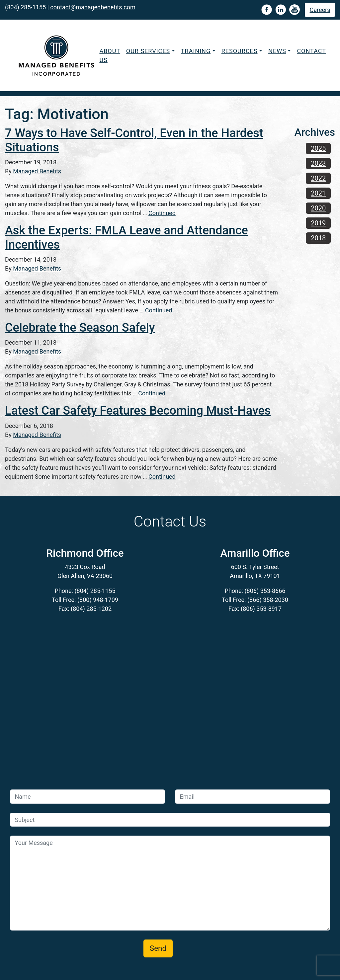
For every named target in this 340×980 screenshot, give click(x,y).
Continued (162, 213)
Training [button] (196, 51)
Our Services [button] (148, 51)
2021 (318, 193)
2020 (318, 208)
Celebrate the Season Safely (80, 328)
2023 (318, 163)
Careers (320, 10)
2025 (318, 148)
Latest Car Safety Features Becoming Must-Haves (138, 411)
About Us (110, 55)
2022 (318, 178)
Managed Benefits (37, 171)
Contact (311, 51)
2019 (318, 223)
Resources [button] (240, 51)
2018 (318, 238)
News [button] (277, 51)
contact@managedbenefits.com (93, 7)
